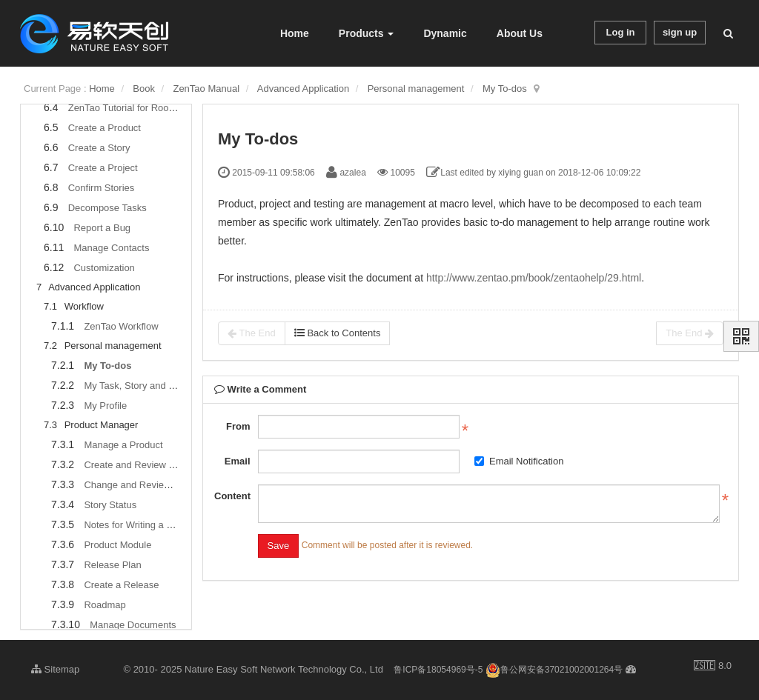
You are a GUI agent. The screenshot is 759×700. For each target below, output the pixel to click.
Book (144, 89)
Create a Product (105, 128)
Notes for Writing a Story (136, 525)
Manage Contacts (111, 248)
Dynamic (445, 33)
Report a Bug (102, 228)
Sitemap (55, 669)
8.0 (713, 667)
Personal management (416, 89)
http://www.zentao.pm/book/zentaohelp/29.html (534, 278)
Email (238, 461)
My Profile (105, 406)
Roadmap (105, 605)
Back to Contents (338, 333)
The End (252, 333)
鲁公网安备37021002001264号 (554, 670)
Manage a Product (123, 445)
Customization (104, 268)
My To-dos (505, 89)
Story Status (110, 505)
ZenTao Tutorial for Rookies (127, 108)
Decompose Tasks (107, 208)
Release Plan (112, 565)
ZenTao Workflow (121, 326)
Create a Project (103, 168)
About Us (520, 33)
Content (232, 496)
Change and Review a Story (144, 485)
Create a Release (121, 585)
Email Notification (519, 461)
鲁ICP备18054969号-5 (438, 670)
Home (295, 33)
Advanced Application (303, 89)
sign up (680, 32)
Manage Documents (133, 625)
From (238, 426)
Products (367, 33)
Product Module (117, 545)
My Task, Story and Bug (135, 386)
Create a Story (99, 148)
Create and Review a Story (141, 465)
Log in (621, 32)
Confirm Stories (102, 188)
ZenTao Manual (206, 89)
